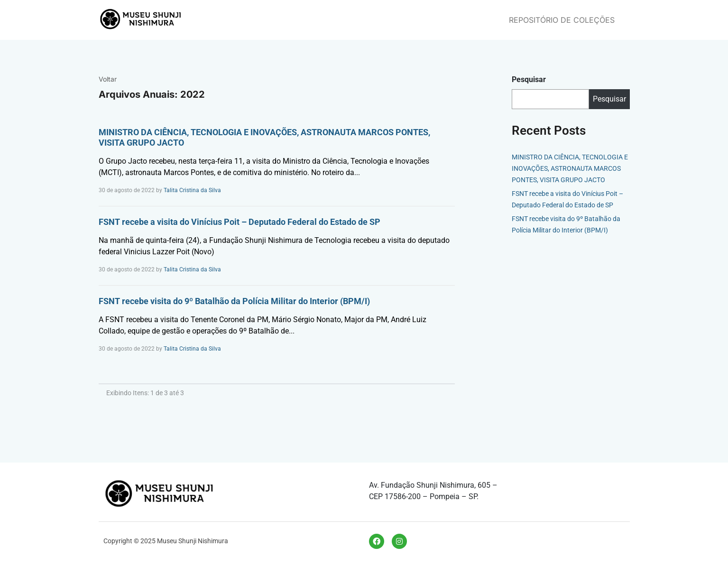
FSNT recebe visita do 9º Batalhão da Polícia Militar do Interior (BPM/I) (234, 301)
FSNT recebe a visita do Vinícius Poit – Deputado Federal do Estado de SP (240, 222)
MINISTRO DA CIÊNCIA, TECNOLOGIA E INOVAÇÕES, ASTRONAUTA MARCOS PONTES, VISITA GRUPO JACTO (570, 168)
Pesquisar (529, 79)
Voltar (108, 79)
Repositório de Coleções (562, 20)
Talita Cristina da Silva (192, 190)
